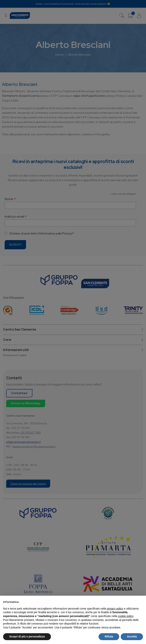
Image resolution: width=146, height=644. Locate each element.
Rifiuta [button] (109, 636)
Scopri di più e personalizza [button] (27, 636)
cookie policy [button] (126, 616)
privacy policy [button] (115, 609)
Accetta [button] (132, 636)
